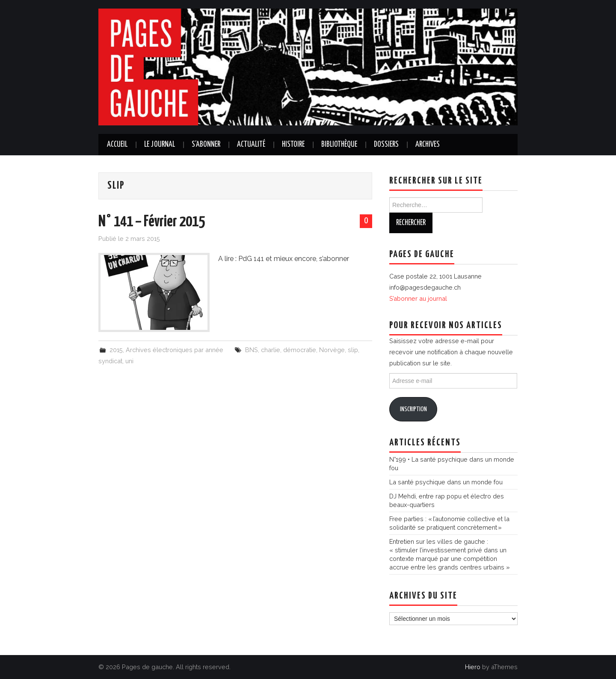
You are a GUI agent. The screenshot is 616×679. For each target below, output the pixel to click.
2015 (116, 350)
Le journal (160, 145)
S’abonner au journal (418, 298)
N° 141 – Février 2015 (152, 222)
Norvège (332, 350)
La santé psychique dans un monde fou (446, 482)
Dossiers (386, 145)
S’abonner (206, 145)
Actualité (251, 145)
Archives (428, 145)
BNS (252, 350)
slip (353, 350)
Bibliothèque (339, 145)
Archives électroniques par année (175, 350)
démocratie (300, 350)
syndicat (110, 361)
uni (129, 361)
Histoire (293, 145)
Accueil (117, 145)
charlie (271, 350)
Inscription (413, 409)
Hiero (473, 667)
